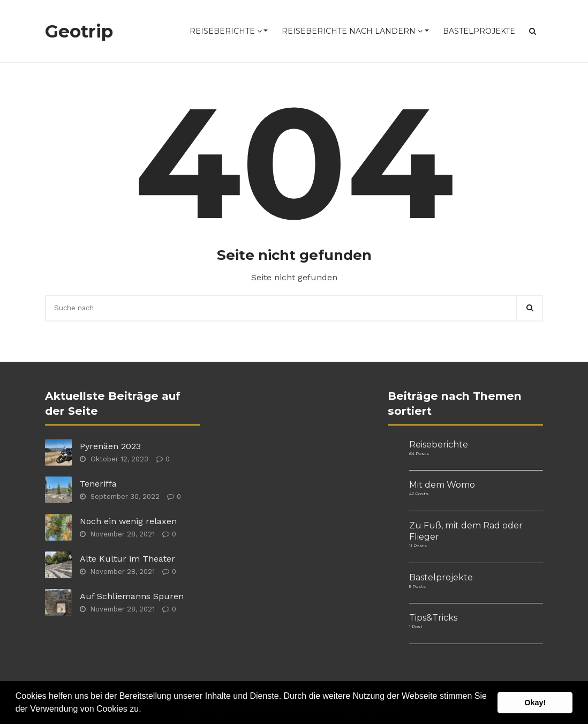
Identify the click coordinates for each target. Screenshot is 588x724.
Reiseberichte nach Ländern (352, 31)
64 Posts (419, 453)
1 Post (416, 626)
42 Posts (419, 494)
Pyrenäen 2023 (110, 446)
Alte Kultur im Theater (127, 559)
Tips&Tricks (433, 618)
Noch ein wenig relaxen (128, 521)
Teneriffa (98, 484)
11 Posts (418, 546)
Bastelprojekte (479, 31)
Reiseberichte (226, 31)
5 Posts (417, 586)
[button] (145, 710)
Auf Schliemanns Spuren (132, 596)
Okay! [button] (535, 703)
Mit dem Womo (442, 485)
